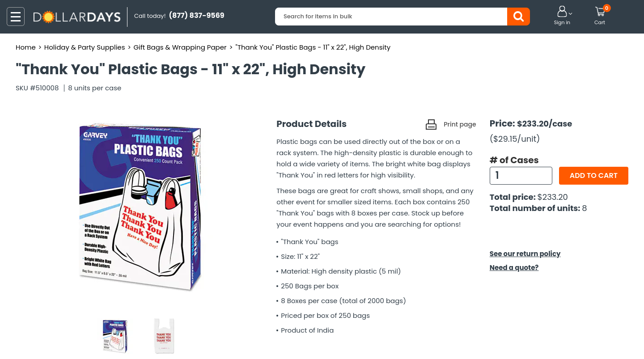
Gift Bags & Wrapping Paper (180, 47)
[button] (562, 16)
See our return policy (525, 254)
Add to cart (594, 175)
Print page (460, 124)
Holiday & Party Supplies (85, 47)
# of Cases (514, 160)
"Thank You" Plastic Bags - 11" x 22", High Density (313, 47)
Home (26, 47)
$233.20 (553, 197)
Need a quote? (514, 268)
